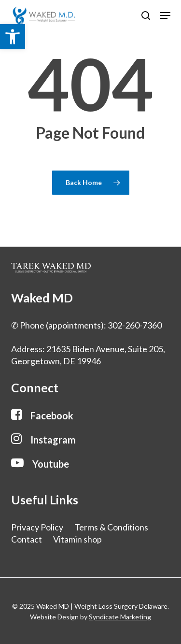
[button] (13, 37)
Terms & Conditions (111, 527)
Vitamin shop (77, 539)
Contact (27, 539)
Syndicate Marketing (120, 617)
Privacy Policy (37, 527)
